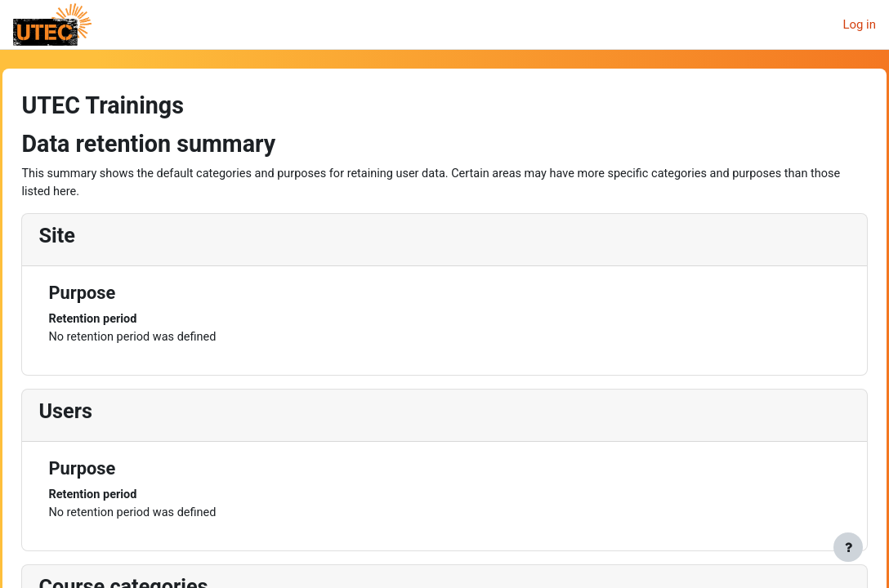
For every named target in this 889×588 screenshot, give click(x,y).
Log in (859, 24)
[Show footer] (848, 547)
